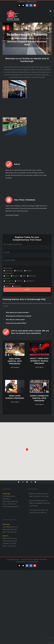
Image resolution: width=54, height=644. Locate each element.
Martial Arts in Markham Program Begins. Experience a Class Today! (39, 495)
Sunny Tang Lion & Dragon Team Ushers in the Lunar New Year (39, 511)
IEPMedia (36, 562)
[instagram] (31, 482)
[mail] (23, 482)
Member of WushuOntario (40, 559)
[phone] (19, 482)
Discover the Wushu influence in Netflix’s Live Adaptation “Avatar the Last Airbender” (40, 503)
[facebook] (27, 482)
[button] (27, 313)
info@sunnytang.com (32, 2)
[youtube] (35, 482)
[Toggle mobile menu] (51, 11)
